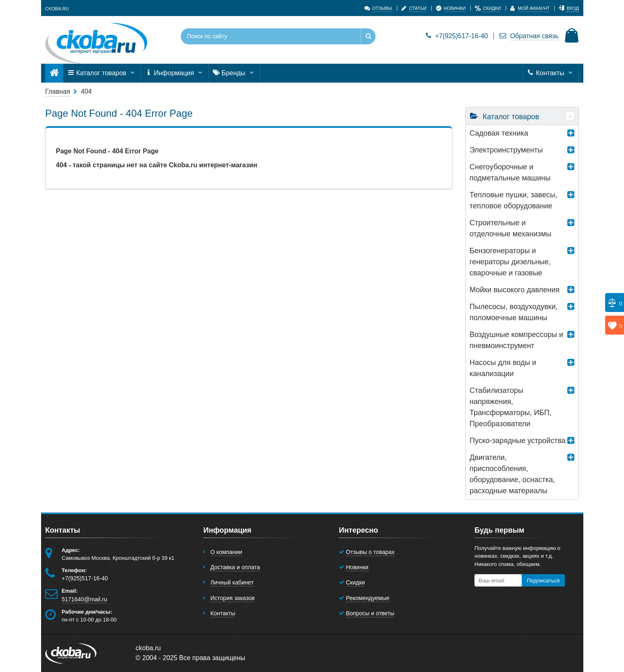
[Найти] (368, 36)
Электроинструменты (506, 150)
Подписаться (543, 581)
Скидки (355, 582)
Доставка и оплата (235, 567)
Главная (58, 91)
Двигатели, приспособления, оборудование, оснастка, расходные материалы (512, 474)
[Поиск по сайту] (261, 36)
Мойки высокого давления (515, 290)
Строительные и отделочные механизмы (510, 228)
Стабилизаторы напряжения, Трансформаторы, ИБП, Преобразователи (510, 407)
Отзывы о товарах (370, 552)
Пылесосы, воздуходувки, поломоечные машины (513, 312)
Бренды (234, 73)
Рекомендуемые (368, 598)
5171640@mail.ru (84, 599)
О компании (226, 552)
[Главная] (54, 73)
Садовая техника (499, 133)
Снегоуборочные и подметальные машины (510, 172)
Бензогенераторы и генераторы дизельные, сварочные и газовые (510, 262)
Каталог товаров (102, 73)
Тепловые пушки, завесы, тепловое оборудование (513, 200)
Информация (175, 73)
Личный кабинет (232, 582)
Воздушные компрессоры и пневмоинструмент (516, 340)
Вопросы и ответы (370, 613)
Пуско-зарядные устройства (518, 441)
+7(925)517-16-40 (457, 36)
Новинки (357, 567)
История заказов (233, 598)
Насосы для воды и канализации (503, 368)
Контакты (551, 73)
